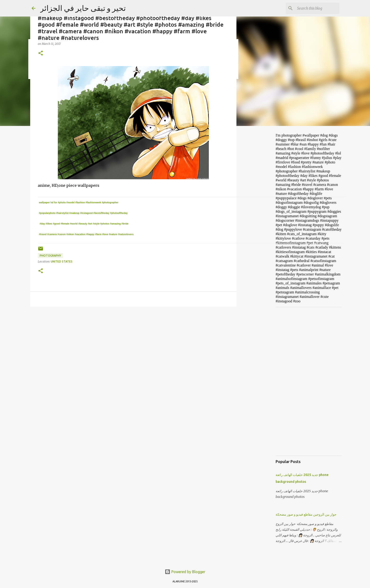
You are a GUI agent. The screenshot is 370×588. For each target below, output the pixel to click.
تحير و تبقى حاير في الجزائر (83, 8)
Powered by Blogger (185, 572)
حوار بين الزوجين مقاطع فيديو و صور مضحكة (306, 514)
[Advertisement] (261, 204)
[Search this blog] (315, 8)
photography (50, 256)
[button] (41, 53)
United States (62, 261)
